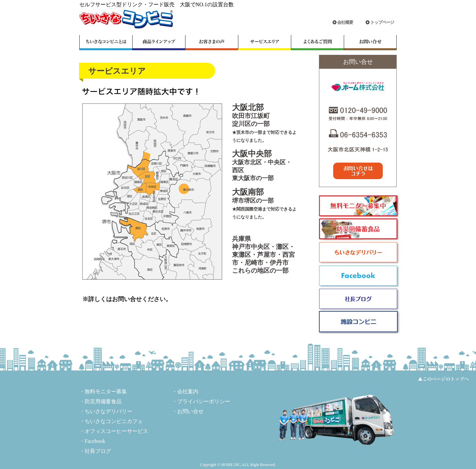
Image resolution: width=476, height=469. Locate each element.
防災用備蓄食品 (103, 401)
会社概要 (345, 22)
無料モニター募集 (106, 391)
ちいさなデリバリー (108, 411)
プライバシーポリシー (204, 401)
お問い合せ (190, 411)
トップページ (382, 22)
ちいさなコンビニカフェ (114, 421)
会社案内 (188, 391)
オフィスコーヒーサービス (116, 431)
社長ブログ (98, 451)
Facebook (95, 441)
